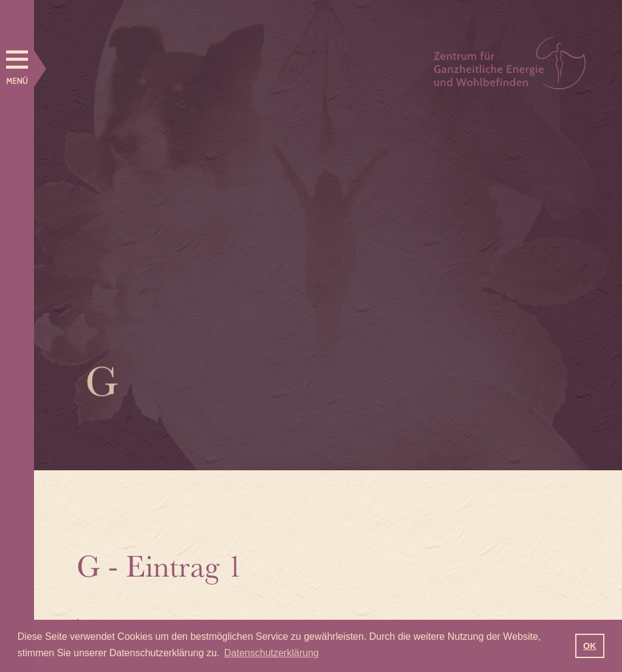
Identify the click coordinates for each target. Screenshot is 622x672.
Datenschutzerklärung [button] (272, 653)
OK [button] (590, 646)
